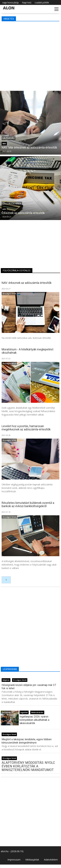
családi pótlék (42, 3)
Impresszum (14, 860)
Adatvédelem (51, 860)
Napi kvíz (27, 3)
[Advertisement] (30, 55)
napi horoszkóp (11, 3)
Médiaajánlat (32, 860)
